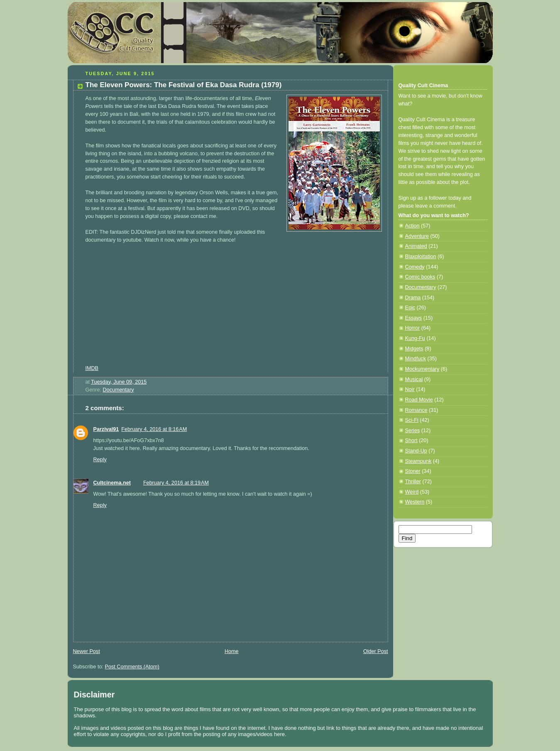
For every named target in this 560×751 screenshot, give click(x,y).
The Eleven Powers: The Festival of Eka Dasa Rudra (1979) (184, 85)
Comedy (415, 267)
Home (232, 651)
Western (415, 502)
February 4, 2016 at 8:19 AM (176, 483)
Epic (410, 308)
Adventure (417, 236)
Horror (413, 328)
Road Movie (419, 400)
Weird (412, 492)
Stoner (413, 471)
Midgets (414, 349)
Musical (414, 379)
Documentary (119, 390)
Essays (414, 318)
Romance (416, 410)
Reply (100, 460)
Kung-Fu (415, 338)
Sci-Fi (412, 420)
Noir (410, 389)
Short (411, 440)
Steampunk (418, 461)
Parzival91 (106, 429)
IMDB (92, 368)
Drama (413, 298)
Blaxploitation (421, 257)
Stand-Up (416, 451)
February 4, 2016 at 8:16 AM (154, 429)
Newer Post (87, 651)
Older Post (376, 651)
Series (413, 431)
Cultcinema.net (112, 483)
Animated (416, 246)
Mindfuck (416, 359)
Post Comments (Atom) (132, 667)
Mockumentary (422, 369)
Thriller (413, 482)
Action (412, 226)
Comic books (420, 277)
